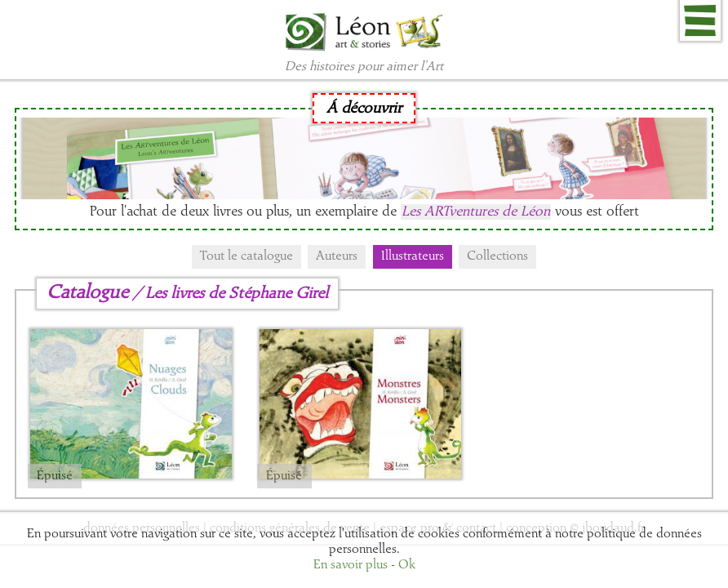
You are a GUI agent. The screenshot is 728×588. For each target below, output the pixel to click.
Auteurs (337, 256)
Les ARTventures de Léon (476, 212)
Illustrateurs (413, 256)
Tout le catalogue (246, 256)
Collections (497, 256)
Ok (407, 565)
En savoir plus (351, 565)
